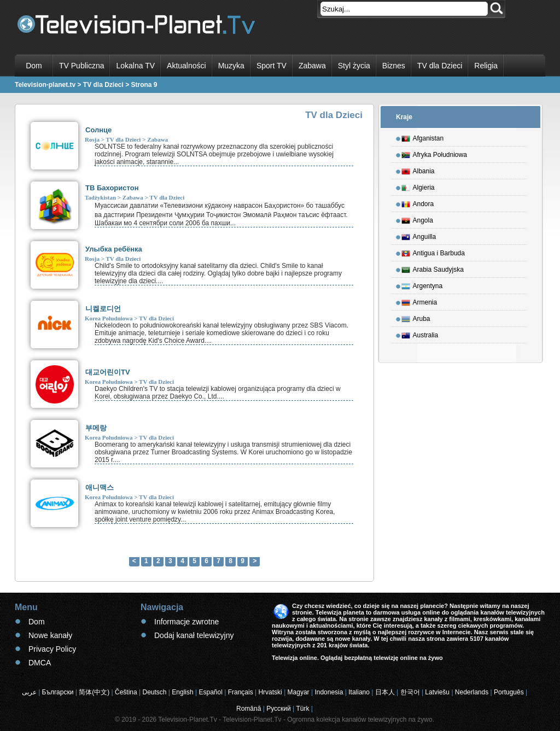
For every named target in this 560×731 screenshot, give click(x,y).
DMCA (40, 663)
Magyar (299, 692)
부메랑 (96, 428)
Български (58, 692)
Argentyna (422, 284)
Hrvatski (270, 692)
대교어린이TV (108, 372)
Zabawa (312, 66)
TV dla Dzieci (440, 66)
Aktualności (186, 66)
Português (509, 692)
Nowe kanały (50, 635)
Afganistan (423, 137)
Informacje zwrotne (186, 622)
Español (210, 692)
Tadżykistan (100, 197)
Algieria (418, 186)
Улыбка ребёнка (114, 249)
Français (241, 692)
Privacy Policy (52, 649)
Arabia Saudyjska (433, 268)
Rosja (92, 139)
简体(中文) (94, 692)
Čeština (126, 692)
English (182, 692)
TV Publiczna (81, 66)
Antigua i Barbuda (433, 252)
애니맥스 (100, 487)
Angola (417, 219)
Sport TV (272, 66)
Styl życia (354, 66)
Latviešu (437, 692)
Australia (420, 334)
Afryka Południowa (434, 153)
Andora (418, 202)
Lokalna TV (135, 66)
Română (249, 709)
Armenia (419, 301)
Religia (486, 66)
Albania (418, 169)
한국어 (410, 692)
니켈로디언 (103, 309)
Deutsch (154, 692)
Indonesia (329, 692)
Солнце (98, 130)
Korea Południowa (109, 318)
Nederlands (472, 692)
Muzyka (231, 66)
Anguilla (419, 235)
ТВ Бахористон (112, 188)
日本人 (385, 692)
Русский (279, 709)
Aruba (416, 317)
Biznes (394, 66)
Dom (34, 66)
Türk (303, 709)
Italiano (359, 692)
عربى (29, 692)
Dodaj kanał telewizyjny (194, 635)
